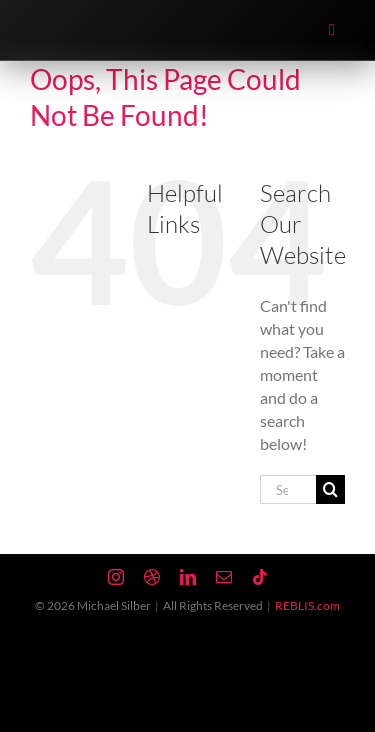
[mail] (224, 577)
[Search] (330, 489)
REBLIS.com (307, 605)
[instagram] (116, 577)
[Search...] (288, 489)
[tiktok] (260, 577)
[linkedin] (188, 577)
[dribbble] (152, 577)
